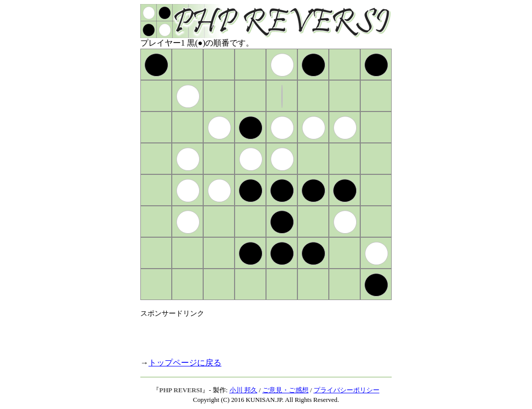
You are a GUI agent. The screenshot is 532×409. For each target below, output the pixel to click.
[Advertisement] (259, 333)
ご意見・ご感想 (286, 390)
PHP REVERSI (181, 390)
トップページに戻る (185, 363)
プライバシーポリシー (347, 390)
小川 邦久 (243, 390)
